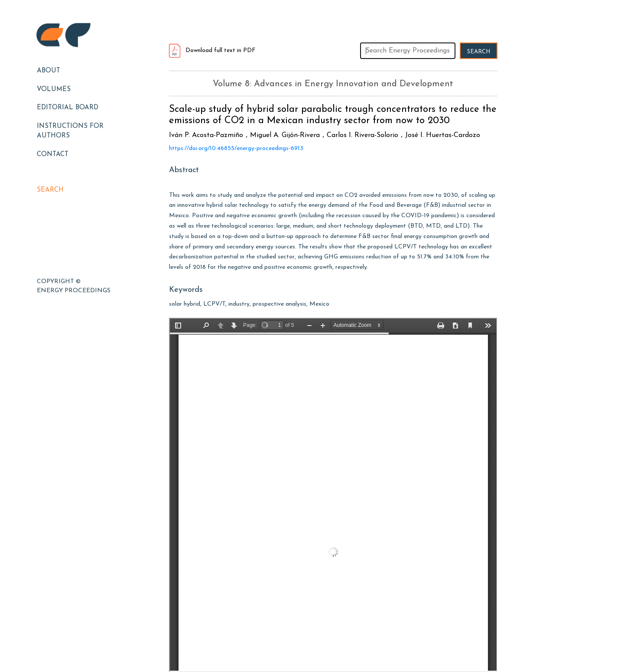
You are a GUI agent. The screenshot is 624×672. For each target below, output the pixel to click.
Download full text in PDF (212, 51)
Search (50, 190)
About (49, 71)
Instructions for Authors (70, 131)
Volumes (54, 90)
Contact (53, 155)
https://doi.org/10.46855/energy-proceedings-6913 (236, 148)
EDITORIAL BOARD (68, 108)
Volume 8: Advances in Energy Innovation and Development (333, 84)
